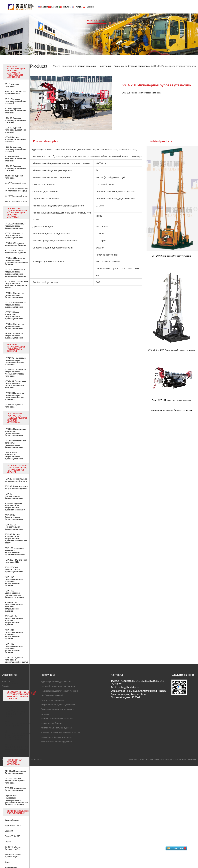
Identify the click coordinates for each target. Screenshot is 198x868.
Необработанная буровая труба (13, 856)
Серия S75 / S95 (12, 836)
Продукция (138, 20)
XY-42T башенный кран (16, 196)
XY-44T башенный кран (16, 202)
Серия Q (9, 831)
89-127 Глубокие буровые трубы (13, 848)
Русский (90, 7)
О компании (119, 20)
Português (66, 7)
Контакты (185, 20)
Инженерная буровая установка (131, 66)
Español (55, 7)
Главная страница (97, 20)
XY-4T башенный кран (15, 183)
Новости (169, 20)
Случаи (154, 20)
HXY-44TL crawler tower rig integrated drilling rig (16, 190)
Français (78, 7)
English (44, 7)
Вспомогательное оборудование (57, 741)
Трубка (8, 842)
